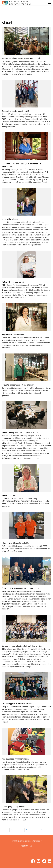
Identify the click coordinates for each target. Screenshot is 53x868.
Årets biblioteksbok (10, 219)
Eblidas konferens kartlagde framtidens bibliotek (23, 646)
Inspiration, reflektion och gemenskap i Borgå (21, 58)
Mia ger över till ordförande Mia (16, 543)
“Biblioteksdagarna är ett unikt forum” (18, 385)
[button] (50, 3)
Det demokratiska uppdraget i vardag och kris (21, 588)
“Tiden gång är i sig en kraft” (14, 807)
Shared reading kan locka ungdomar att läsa (20, 432)
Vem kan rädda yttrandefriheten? (16, 759)
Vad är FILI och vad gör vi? (13, 282)
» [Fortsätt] (42, 830)
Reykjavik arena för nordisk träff (15, 111)
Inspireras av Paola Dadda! (13, 335)
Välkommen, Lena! (9, 495)
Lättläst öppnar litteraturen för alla (17, 704)
